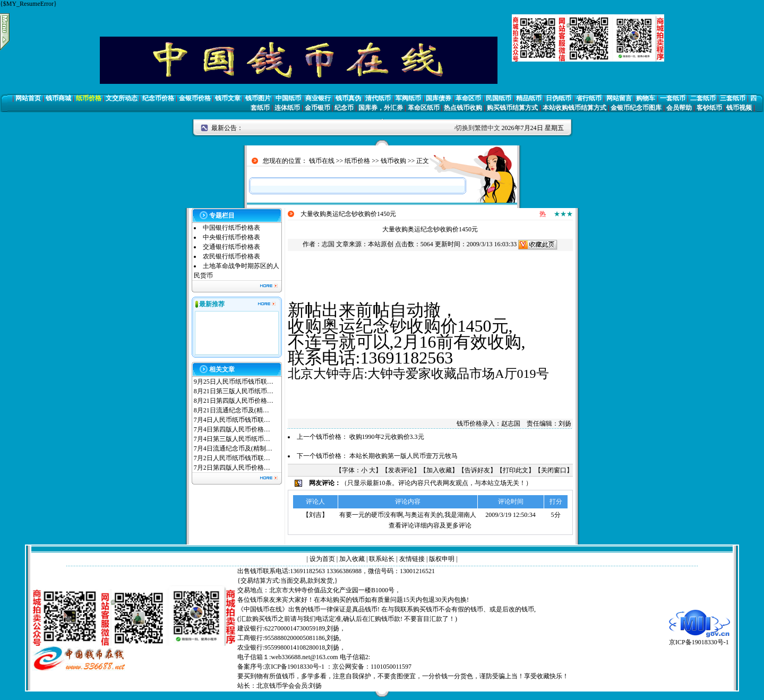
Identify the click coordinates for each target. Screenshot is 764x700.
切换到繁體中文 (478, 128)
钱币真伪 (348, 98)
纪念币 (344, 108)
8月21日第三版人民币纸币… (234, 391)
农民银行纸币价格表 (231, 256)
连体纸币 (287, 108)
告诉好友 (477, 470)
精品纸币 (529, 98)
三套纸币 (733, 98)
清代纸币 (378, 98)
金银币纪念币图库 (636, 108)
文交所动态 (122, 98)
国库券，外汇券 (381, 108)
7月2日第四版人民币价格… (232, 468)
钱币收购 (393, 161)
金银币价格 (195, 98)
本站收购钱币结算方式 (574, 108)
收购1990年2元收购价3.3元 (387, 437)
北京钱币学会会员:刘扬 (289, 686)
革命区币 (468, 98)
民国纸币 (499, 98)
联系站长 (382, 559)
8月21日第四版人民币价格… (234, 401)
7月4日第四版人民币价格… (232, 429)
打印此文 (516, 470)
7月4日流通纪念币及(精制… (233, 448)
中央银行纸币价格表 (231, 237)
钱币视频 (739, 108)
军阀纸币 (408, 98)
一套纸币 (673, 98)
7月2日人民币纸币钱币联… (232, 458)
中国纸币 (288, 98)
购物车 (646, 98)
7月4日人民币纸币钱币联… (232, 420)
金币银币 (317, 108)
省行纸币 (589, 98)
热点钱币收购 (463, 108)
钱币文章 (228, 98)
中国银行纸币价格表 (231, 228)
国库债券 (439, 98)
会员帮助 (679, 108)
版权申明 (442, 559)
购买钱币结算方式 (512, 108)
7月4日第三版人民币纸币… (232, 439)
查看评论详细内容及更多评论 (430, 525)
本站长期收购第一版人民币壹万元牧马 (404, 456)
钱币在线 (322, 161)
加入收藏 (439, 470)
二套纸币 (703, 98)
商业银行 (318, 98)
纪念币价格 (158, 98)
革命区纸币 (424, 108)
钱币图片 (258, 98)
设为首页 (322, 559)
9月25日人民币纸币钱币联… (234, 382)
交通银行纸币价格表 (231, 247)
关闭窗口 (554, 470)
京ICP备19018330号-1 (699, 639)
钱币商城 (58, 98)
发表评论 (401, 470)
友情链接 (412, 559)
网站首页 (28, 98)
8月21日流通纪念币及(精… (231, 410)
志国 (328, 244)
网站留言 (619, 98)
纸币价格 (89, 98)
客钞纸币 (709, 108)
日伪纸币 (559, 98)
